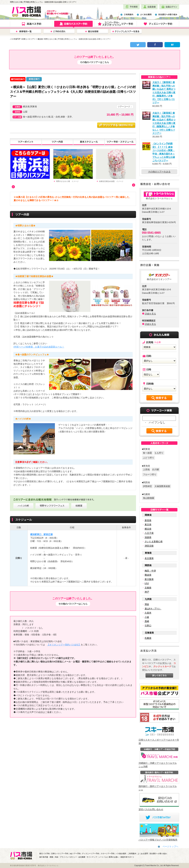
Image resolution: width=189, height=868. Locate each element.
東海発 (148, 553)
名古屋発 (149, 558)
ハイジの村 (23, 506)
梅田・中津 (150, 571)
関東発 (148, 515)
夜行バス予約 (45, 854)
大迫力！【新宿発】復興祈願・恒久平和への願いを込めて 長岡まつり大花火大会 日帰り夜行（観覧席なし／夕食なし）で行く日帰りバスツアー (164, 123)
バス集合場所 (121, 854)
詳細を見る (150, 314)
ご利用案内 (132, 854)
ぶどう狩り (149, 458)
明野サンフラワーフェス (52, 506)
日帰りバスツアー (29, 39)
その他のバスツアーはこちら (94, 62)
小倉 (147, 617)
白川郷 (156, 469)
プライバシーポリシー (68, 857)
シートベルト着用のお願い (109, 857)
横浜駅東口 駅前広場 (41, 534)
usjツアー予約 (75, 854)
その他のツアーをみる (159, 172)
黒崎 (147, 621)
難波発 (148, 575)
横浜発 (40, 39)
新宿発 (148, 520)
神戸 (147, 592)
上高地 (146, 469)
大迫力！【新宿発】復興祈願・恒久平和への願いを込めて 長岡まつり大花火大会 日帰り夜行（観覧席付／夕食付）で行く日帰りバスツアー (164, 92)
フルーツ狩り (150, 475)
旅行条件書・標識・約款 (49, 857)
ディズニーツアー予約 (91, 854)
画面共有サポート (127, 857)
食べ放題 (147, 453)
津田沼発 (149, 546)
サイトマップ (92, 857)
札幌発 (148, 638)
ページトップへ (170, 846)
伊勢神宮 (147, 486)
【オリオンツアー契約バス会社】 (64, 645)
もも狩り (159, 453)
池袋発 (148, 537)
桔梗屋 (79, 506)
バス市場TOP (15, 39)
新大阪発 (149, 579)
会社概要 (82, 857)
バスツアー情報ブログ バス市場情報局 (158, 840)
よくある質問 (143, 854)
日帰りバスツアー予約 (60, 854)
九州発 (148, 599)
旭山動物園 (149, 498)
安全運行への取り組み (158, 854)
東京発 (148, 525)
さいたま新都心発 (154, 541)
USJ (147, 583)
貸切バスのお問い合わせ (151, 809)
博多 (147, 604)
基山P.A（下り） (153, 609)
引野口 (148, 626)
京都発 (148, 588)
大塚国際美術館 (162, 486)
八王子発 (149, 533)
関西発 (148, 565)
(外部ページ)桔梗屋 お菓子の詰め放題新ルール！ (39, 347)
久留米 (148, 613)
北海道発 (149, 633)
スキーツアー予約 (108, 854)
